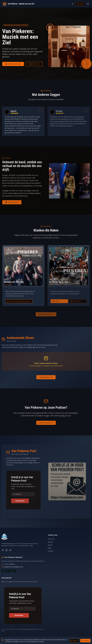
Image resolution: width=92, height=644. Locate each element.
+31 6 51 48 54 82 (8, 564)
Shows (50, 545)
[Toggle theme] (72, 4)
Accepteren (85, 641)
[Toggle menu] (88, 4)
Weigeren (74, 641)
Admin (80, 4)
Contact (51, 551)
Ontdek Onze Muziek (13, 64)
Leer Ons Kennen (12, 202)
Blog (49, 548)
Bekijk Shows (34, 64)
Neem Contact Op (46, 423)
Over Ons (51, 539)
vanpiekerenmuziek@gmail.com (12, 567)
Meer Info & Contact (9, 571)
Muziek (50, 542)
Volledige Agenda (46, 377)
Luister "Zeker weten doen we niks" (19, 301)
